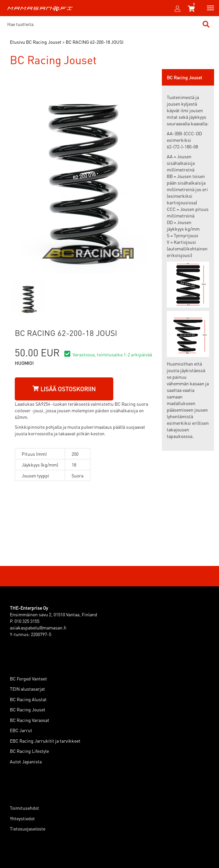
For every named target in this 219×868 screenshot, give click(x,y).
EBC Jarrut (21, 730)
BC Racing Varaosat (30, 720)
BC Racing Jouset (28, 709)
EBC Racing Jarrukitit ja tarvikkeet (45, 741)
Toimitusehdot (24, 808)
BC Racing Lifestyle (29, 751)
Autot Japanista (26, 761)
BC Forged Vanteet (28, 678)
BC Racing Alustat (28, 699)
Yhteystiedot (22, 818)
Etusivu (17, 42)
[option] (28, 298)
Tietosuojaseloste (28, 829)
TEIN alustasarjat (27, 689)
